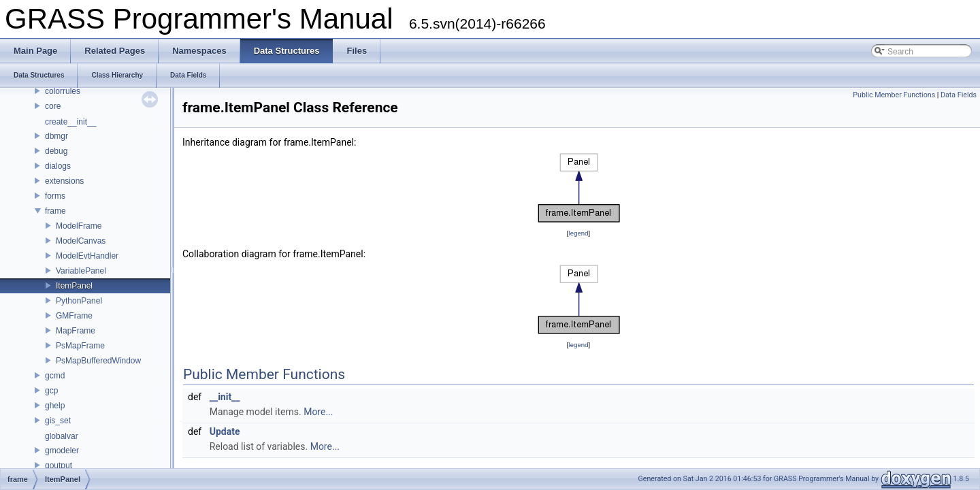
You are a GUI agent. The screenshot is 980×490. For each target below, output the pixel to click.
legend (578, 233)
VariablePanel (81, 271)
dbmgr (56, 136)
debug (56, 151)
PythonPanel (79, 301)
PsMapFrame (80, 346)
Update (225, 431)
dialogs (58, 166)
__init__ (225, 397)
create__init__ (70, 122)
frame (55, 211)
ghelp (55, 406)
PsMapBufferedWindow (98, 361)
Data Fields (959, 95)
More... (318, 412)
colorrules (63, 91)
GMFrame (74, 316)
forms (55, 196)
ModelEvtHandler (87, 256)
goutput (59, 465)
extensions (64, 181)
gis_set (58, 421)
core (53, 106)
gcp (51, 391)
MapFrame (76, 331)
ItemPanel (74, 286)
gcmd (55, 376)
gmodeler (62, 451)
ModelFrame (79, 226)
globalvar (62, 436)
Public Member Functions (894, 95)
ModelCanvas (81, 241)
